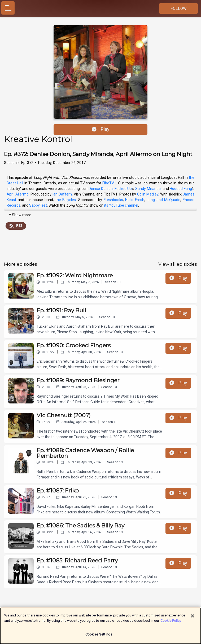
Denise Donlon (101, 189)
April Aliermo (18, 194)
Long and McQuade (163, 200)
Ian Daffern (62, 194)
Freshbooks (113, 200)
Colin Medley (148, 194)
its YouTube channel (121, 205)
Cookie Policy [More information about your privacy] (171, 622)
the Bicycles (66, 200)
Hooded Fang (181, 189)
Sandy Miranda (148, 189)
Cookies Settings (99, 636)
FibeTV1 (109, 183)
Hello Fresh (135, 200)
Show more (20, 215)
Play (101, 129)
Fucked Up (123, 189)
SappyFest (38, 205)
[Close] (193, 618)
